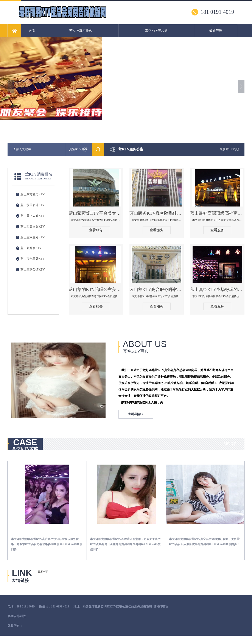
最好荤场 (216, 31)
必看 (32, 31)
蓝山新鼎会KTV (31, 248)
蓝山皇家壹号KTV (33, 237)
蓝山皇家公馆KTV (33, 270)
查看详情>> (136, 414)
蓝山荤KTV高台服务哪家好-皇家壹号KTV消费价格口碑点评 (157, 289)
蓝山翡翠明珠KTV (33, 205)
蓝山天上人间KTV (33, 216)
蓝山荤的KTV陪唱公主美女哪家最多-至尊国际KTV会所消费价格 (96, 289)
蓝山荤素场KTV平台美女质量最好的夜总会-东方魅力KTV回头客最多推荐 (96, 213)
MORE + (232, 444)
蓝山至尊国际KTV (33, 227)
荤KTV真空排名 (81, 31)
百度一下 (43, 572)
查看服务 (96, 230)
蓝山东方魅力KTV (33, 194)
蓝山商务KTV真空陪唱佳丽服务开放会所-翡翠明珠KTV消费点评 (157, 213)
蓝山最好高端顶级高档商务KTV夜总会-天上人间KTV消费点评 (217, 213)
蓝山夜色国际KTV (33, 259)
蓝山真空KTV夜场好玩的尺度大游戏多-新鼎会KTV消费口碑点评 (217, 289)
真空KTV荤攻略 (156, 31)
